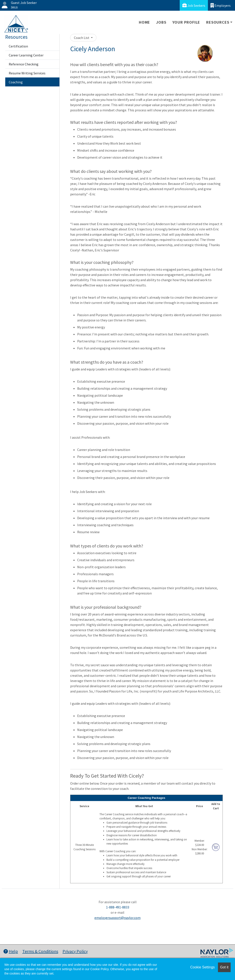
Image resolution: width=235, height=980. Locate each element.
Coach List (82, 38)
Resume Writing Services (27, 73)
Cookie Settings (202, 967)
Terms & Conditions (40, 951)
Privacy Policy (75, 951)
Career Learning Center (26, 55)
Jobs (161, 22)
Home (144, 22)
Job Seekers (194, 5)
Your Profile (186, 22)
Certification (18, 46)
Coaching (16, 82)
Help (11, 951)
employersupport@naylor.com (117, 918)
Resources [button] (218, 22)
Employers (221, 5)
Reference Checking (24, 64)
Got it (224, 967)
